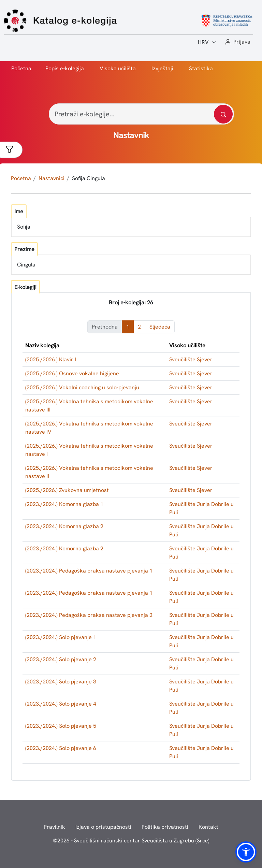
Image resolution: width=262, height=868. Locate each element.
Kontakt (208, 827)
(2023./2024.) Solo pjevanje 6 (61, 748)
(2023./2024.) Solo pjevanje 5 (61, 726)
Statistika (201, 68)
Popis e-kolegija (65, 68)
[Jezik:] (207, 42)
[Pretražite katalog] (223, 114)
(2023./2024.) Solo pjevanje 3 (61, 682)
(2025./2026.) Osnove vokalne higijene (72, 373)
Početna (21, 68)
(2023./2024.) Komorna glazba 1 (64, 504)
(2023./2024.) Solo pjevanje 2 (61, 659)
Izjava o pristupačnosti (103, 827)
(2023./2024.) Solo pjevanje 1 (61, 637)
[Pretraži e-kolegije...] (141, 114)
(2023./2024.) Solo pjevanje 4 (61, 704)
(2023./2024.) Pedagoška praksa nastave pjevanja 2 (89, 615)
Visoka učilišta (118, 68)
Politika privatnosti (165, 827)
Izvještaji (162, 68)
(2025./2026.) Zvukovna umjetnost (67, 490)
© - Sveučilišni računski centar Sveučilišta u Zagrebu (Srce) (131, 841)
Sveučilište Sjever (191, 359)
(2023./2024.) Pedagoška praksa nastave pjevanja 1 (89, 571)
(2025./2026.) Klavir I (51, 359)
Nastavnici (52, 178)
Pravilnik (54, 827)
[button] (237, 42)
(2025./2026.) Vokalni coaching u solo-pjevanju (82, 387)
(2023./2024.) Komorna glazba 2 (64, 526)
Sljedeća (160, 327)
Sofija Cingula (89, 178)
